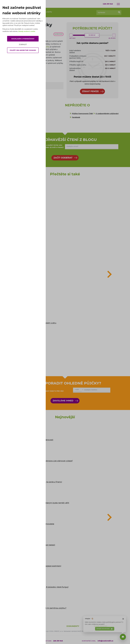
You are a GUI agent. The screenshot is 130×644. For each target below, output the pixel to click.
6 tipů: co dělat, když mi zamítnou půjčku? (47, 608)
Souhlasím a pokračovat (23, 39)
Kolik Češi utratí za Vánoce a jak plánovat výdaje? (50, 461)
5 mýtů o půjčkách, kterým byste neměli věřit (48, 503)
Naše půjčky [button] (101, 626)
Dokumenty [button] (73, 626)
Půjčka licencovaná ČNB (82, 114)
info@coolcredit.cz (105, 641)
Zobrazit (23, 44)
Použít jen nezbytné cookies (23, 50)
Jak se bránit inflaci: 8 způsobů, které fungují (48, 587)
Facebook (76, 117)
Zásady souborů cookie (27, 31)
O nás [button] (42, 626)
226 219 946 (108, 4)
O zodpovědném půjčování (107, 114)
